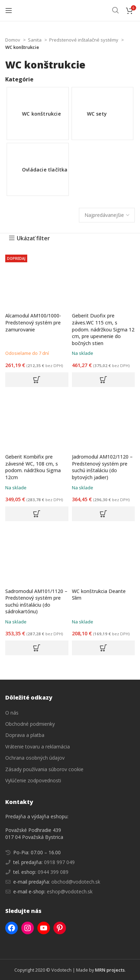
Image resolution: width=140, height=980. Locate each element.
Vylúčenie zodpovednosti (33, 780)
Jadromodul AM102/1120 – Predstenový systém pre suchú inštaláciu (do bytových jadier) (102, 467)
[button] (37, 380)
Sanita (35, 40)
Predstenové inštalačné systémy (84, 40)
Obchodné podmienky (30, 724)
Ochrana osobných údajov (35, 758)
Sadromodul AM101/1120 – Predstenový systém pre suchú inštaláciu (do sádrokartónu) (36, 601)
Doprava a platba (25, 735)
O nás (12, 713)
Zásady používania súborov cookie (44, 769)
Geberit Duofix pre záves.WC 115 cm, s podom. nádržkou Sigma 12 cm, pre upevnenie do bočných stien (103, 329)
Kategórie (19, 79)
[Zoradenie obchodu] (107, 215)
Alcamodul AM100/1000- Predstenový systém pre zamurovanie (33, 322)
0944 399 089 (52, 872)
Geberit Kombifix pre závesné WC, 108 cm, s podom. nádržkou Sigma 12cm (33, 467)
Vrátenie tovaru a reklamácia (38, 747)
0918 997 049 (59, 862)
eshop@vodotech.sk (70, 891)
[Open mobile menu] (9, 10)
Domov (13, 40)
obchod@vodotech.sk (76, 882)
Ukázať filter (33, 238)
